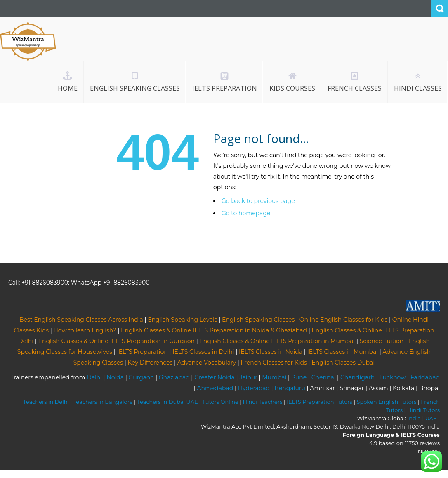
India (414, 418)
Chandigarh (357, 377)
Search (440, 8)
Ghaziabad (174, 377)
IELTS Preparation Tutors (319, 402)
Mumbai (274, 377)
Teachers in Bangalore (103, 402)
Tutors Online (220, 402)
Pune (299, 377)
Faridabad (425, 377)
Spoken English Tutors (386, 402)
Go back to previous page (258, 201)
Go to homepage (246, 213)
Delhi (94, 377)
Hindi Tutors (423, 410)
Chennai (324, 377)
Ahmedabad (215, 388)
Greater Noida (215, 377)
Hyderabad (254, 388)
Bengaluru (290, 388)
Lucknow (393, 377)
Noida (115, 377)
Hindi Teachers (262, 402)
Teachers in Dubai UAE (167, 402)
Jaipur (248, 377)
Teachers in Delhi (46, 402)
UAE (431, 418)
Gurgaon (141, 377)
